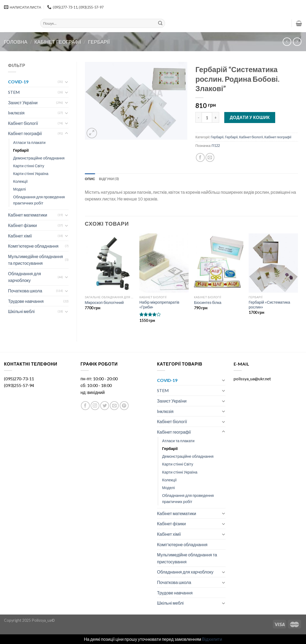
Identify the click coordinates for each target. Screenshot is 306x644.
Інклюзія (16, 113)
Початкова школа (25, 291)
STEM (14, 92)
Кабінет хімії (20, 236)
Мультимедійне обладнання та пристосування (36, 260)
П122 (216, 146)
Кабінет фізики (22, 225)
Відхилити (212, 639)
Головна (16, 42)
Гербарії (99, 42)
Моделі (19, 189)
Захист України (23, 103)
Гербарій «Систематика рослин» (269, 305)
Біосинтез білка (208, 302)
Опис (90, 179)
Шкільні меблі (21, 311)
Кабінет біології (23, 123)
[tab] (90, 179)
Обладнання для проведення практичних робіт (39, 200)
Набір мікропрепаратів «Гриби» (159, 305)
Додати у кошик (250, 117)
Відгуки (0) (109, 179)
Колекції (20, 181)
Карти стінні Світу (29, 166)
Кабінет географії (58, 42)
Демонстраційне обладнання (39, 158)
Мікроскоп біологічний (104, 302)
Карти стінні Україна (31, 174)
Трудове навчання (26, 301)
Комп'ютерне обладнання (33, 246)
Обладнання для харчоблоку (25, 277)
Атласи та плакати (29, 142)
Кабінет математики (28, 215)
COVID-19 (18, 82)
